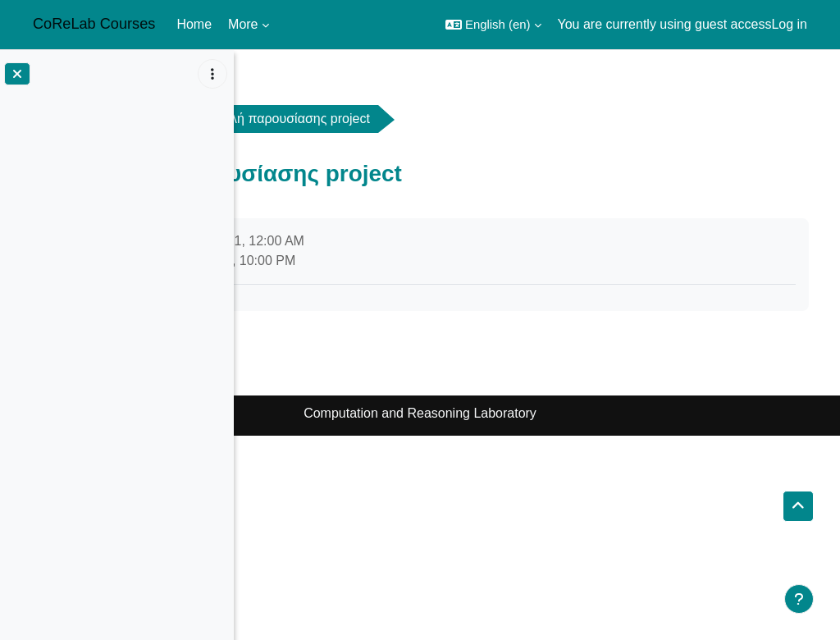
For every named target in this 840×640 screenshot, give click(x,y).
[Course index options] (212, 74)
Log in (789, 24)
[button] (493, 25)
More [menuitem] (243, 24)
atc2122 (288, 119)
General (377, 119)
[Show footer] (799, 599)
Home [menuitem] (194, 24)
